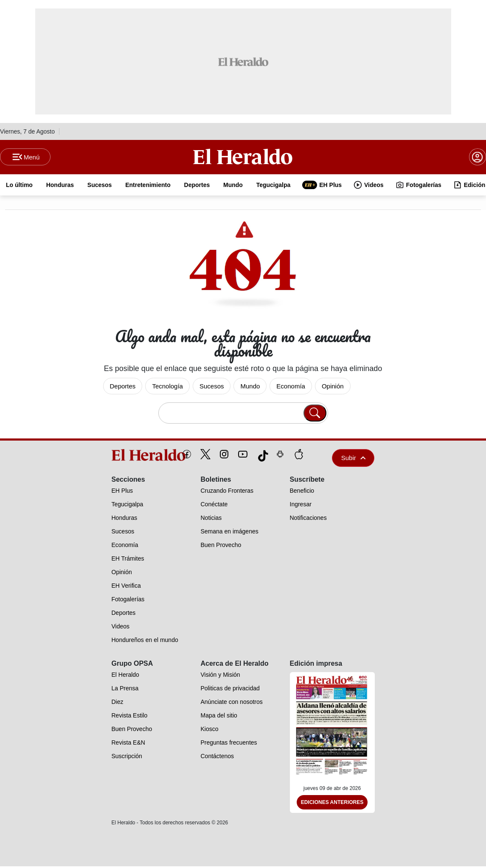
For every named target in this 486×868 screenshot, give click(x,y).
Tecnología (167, 387)
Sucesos (212, 387)
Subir (354, 459)
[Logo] (243, 157)
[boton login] (478, 158)
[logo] (129, 456)
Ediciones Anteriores (332, 804)
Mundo (250, 387)
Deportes (123, 387)
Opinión (333, 387)
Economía (291, 387)
